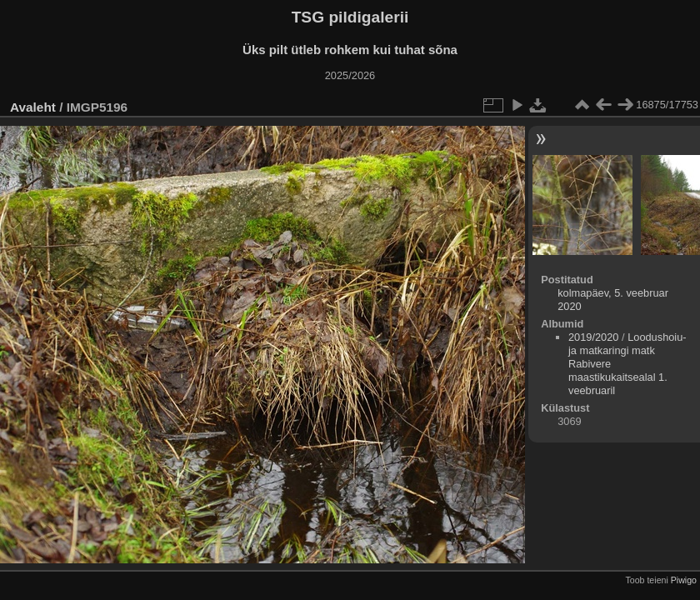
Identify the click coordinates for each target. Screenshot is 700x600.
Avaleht (33, 107)
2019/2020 (594, 337)
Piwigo (684, 580)
